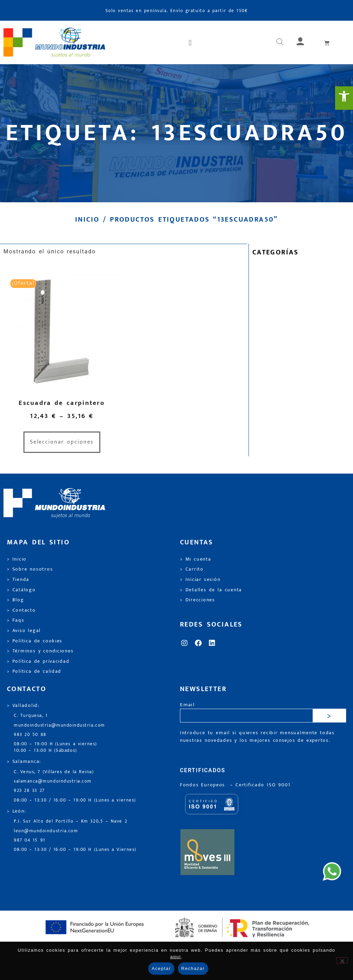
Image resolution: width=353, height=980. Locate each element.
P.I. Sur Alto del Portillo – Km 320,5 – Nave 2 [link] (70, 821)
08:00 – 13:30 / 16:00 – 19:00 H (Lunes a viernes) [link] (75, 800)
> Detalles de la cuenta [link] (211, 590)
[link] (344, 98)
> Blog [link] (16, 600)
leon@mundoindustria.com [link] (46, 831)
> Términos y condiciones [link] (40, 651)
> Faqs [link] (16, 620)
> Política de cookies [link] (35, 641)
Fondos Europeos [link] (204, 785)
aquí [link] (176, 957)
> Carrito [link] (192, 569)
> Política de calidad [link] (34, 671)
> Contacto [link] (21, 610)
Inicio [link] (87, 220)
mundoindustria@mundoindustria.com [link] (59, 725)
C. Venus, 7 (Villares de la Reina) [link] (54, 772)
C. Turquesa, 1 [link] (31, 716)
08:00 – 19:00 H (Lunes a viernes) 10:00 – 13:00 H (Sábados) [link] (56, 747)
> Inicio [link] (17, 559)
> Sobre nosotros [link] (30, 569)
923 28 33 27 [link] (29, 791)
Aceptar (161, 968)
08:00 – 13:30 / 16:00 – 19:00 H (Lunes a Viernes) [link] (75, 850)
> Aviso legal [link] (24, 631)
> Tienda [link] (18, 580)
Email (187, 705)
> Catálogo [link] (21, 590)
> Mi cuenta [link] (196, 559)
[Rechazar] (342, 960)
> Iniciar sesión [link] (200, 580)
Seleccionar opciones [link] (62, 442)
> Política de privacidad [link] (38, 661)
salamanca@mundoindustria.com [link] (53, 781)
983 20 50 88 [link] (30, 735)
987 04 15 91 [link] (30, 840)
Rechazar (193, 968)
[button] (191, 42)
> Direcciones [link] (198, 600)
